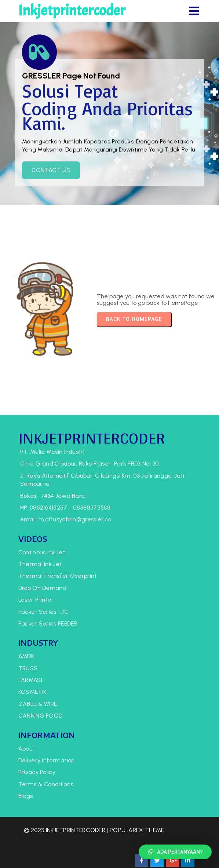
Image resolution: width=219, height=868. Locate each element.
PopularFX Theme (51, 855)
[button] (175, 852)
